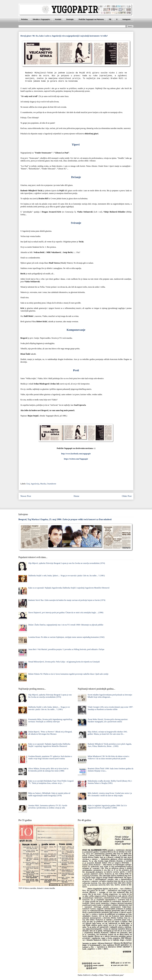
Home (76, 496)
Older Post (127, 496)
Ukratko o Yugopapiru (41, 19)
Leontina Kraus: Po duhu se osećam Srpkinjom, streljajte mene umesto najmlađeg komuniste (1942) (66, 637)
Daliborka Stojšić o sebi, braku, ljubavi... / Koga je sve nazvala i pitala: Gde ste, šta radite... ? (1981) (66, 576)
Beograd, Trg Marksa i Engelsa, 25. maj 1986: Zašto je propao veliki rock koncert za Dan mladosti (65, 519)
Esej (28, 484)
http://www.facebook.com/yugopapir (76, 454)
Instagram (127, 19)
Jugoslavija (35, 484)
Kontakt (58, 19)
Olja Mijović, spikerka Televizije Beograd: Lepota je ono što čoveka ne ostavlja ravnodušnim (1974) (67, 563)
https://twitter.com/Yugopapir (76, 459)
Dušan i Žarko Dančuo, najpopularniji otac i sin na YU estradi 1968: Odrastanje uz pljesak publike (66, 625)
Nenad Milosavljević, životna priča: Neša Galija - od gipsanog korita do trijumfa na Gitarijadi (64, 662)
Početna (24, 19)
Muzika (43, 484)
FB (110, 19)
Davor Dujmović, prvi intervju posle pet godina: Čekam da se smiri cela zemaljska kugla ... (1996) (66, 613)
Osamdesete (52, 484)
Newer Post (26, 496)
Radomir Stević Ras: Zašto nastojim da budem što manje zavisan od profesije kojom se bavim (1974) (67, 600)
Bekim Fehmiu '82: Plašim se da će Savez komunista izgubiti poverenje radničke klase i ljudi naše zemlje (68, 674)
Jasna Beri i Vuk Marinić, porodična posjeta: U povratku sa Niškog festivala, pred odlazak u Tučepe (66, 649)
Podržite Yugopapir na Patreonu (91, 19)
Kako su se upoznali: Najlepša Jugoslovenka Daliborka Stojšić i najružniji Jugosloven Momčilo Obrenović (69, 588)
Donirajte (70, 19)
